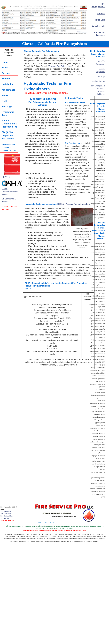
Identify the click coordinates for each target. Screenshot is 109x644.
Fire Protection (6, 511)
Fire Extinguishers (7, 516)
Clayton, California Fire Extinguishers (54, 44)
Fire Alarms (5, 518)
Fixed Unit (100, 20)
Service (6, 73)
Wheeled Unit (98, 26)
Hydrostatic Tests (8, 114)
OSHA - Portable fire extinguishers (74, 204)
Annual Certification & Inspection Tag (10, 124)
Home (5, 62)
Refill (5, 101)
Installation (8, 84)
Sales (5, 68)
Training (6, 79)
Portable (101, 14)
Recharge (7, 106)
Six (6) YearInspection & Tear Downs (8, 135)
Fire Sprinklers (6, 514)
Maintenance (9, 90)
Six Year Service (98, 81)
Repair (5, 95)
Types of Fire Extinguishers (60, 66)
